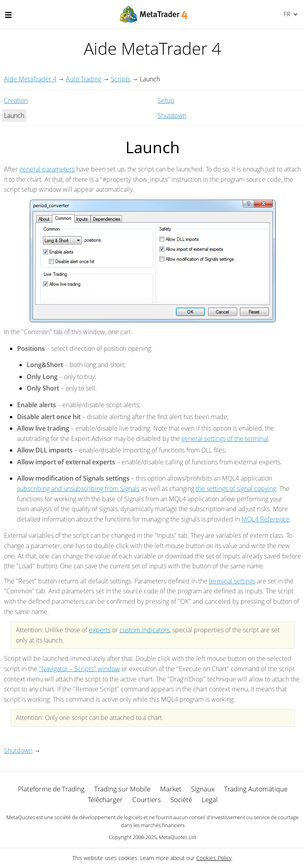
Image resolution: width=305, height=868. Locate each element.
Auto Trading (84, 79)
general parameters (47, 169)
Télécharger (105, 800)
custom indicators (145, 630)
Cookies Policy (214, 858)
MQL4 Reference (265, 519)
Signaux (203, 789)
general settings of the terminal (225, 439)
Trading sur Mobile (122, 789)
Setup (166, 100)
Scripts (121, 79)
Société (181, 800)
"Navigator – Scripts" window (79, 669)
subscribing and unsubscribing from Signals (78, 489)
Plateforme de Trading (51, 789)
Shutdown (172, 115)
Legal (210, 800)
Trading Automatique (256, 789)
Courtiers (147, 800)
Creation (16, 100)
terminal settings (232, 581)
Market (171, 789)
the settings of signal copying (236, 489)
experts (100, 630)
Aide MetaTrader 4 (30, 79)
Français (286, 14)
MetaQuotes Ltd (178, 837)
